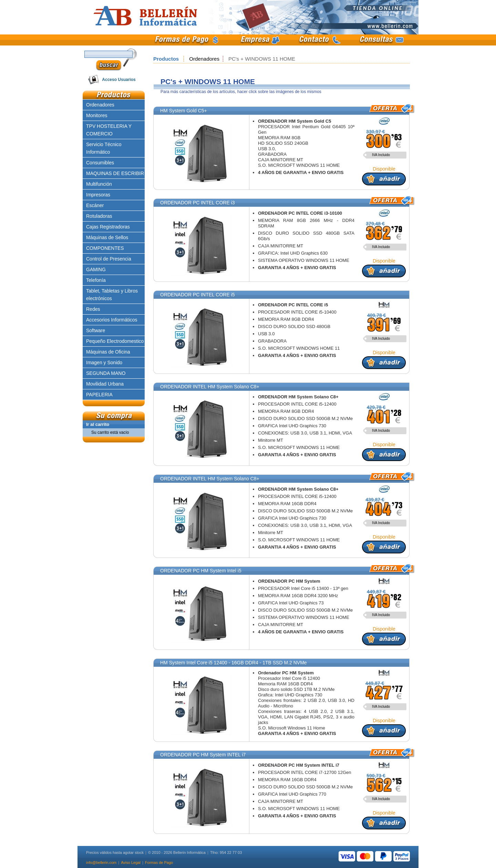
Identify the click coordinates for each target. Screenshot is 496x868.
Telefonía (96, 280)
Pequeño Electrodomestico (115, 341)
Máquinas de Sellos (107, 237)
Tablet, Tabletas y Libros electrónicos (112, 295)
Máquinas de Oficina (108, 352)
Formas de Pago (159, 862)
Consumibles (100, 163)
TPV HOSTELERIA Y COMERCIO (109, 130)
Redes (93, 309)
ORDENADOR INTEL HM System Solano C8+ (210, 387)
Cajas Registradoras (108, 227)
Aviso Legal (131, 862)
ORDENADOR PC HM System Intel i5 (201, 571)
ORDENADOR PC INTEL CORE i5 (198, 295)
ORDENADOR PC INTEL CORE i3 (198, 203)
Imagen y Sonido (104, 362)
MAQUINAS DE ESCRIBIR (115, 173)
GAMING (96, 269)
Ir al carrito (98, 424)
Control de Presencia (109, 259)
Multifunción (99, 184)
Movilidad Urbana (105, 384)
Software (96, 330)
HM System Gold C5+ (184, 111)
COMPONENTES (105, 248)
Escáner (95, 205)
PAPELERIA (99, 395)
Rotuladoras (99, 216)
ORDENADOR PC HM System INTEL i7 (203, 755)
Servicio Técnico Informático (104, 148)
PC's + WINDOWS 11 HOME (262, 59)
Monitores (97, 115)
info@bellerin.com (101, 862)
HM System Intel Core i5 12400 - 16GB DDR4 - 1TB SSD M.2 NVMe (234, 663)
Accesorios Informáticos (112, 320)
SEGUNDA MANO (106, 373)
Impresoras (98, 195)
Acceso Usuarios (119, 80)
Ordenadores (204, 59)
